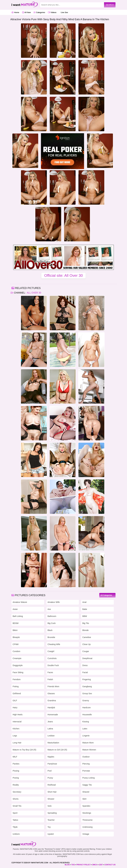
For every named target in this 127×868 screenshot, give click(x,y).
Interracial (17, 722)
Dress (85, 665)
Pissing (16, 771)
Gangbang (87, 686)
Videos (52, 12)
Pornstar (86, 771)
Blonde (85, 630)
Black (50, 630)
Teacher (51, 820)
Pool (50, 771)
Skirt (84, 799)
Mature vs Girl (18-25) (57, 750)
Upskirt (51, 834)
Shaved (86, 792)
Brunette (51, 637)
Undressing (87, 827)
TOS (73, 865)
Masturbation (53, 743)
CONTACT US (110, 865)
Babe (85, 609)
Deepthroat (87, 658)
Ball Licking (18, 616)
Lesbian (51, 736)
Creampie (17, 658)
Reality (16, 785)
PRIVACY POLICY (83, 865)
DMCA (95, 865)
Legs (15, 736)
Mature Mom (88, 743)
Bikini (15, 630)
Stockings (87, 813)
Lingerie (86, 736)
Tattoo (15, 820)
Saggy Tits (87, 785)
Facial (85, 672)
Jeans (50, 722)
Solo (50, 806)
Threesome (87, 820)
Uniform (16, 834)
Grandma (52, 701)
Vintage (86, 834)
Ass (49, 609)
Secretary (17, 792)
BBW (85, 616)
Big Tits (86, 623)
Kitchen (16, 729)
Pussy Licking (88, 778)
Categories (39, 12)
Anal (84, 602)
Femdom (17, 679)
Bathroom (52, 616)
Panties (16, 764)
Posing (16, 778)
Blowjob (16, 637)
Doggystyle (18, 665)
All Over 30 (34, 293)
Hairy (15, 708)
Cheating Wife (54, 644)
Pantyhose (52, 764)
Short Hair (52, 792)
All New (26, 12)
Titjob (15, 827)
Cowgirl (51, 651)
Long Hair (17, 743)
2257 (101, 865)
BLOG (67, 865)
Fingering (86, 679)
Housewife (87, 715)
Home (15, 12)
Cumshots (52, 658)
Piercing (86, 764)
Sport (15, 813)
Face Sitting (18, 672)
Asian (15, 609)
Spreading (52, 813)
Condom (16, 651)
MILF (15, 757)
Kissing (86, 722)
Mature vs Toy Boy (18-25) (24, 750)
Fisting (16, 686)
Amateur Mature (20, 602)
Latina (50, 729)
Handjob (51, 708)
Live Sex (64, 12)
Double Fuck (53, 665)
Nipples (51, 757)
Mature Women (89, 750)
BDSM (16, 623)
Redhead (52, 785)
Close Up (86, 644)
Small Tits (17, 806)
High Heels (18, 715)
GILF (15, 701)
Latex (85, 729)
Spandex (86, 806)
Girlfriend (17, 693)
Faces (50, 672)
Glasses (51, 693)
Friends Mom (53, 686)
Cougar (86, 651)
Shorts (16, 799)
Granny (86, 701)
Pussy (50, 778)
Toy (49, 827)
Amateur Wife (54, 602)
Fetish (50, 679)
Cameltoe (87, 637)
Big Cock (52, 623)
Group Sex (87, 693)
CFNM (16, 644)
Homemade (53, 715)
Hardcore (86, 708)
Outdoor (86, 757)
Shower (51, 799)
